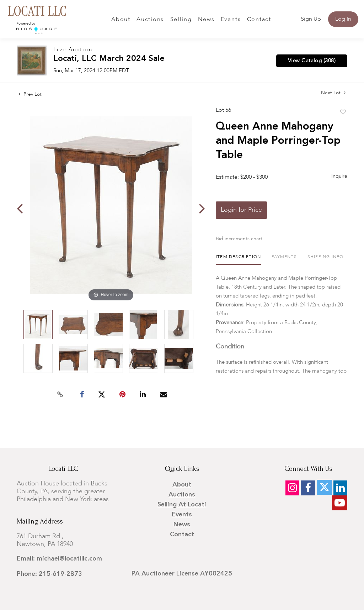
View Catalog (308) (312, 61)
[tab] (238, 260)
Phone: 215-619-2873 (49, 574)
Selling (181, 20)
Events (231, 20)
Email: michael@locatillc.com (59, 559)
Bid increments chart (239, 239)
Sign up (311, 19)
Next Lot (333, 93)
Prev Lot (30, 94)
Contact (259, 20)
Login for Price (241, 210)
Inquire (339, 176)
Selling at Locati (182, 505)
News (206, 20)
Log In (343, 19)
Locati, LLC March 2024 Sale (109, 59)
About (121, 20)
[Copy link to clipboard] (60, 395)
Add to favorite (343, 112)
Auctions (150, 20)
